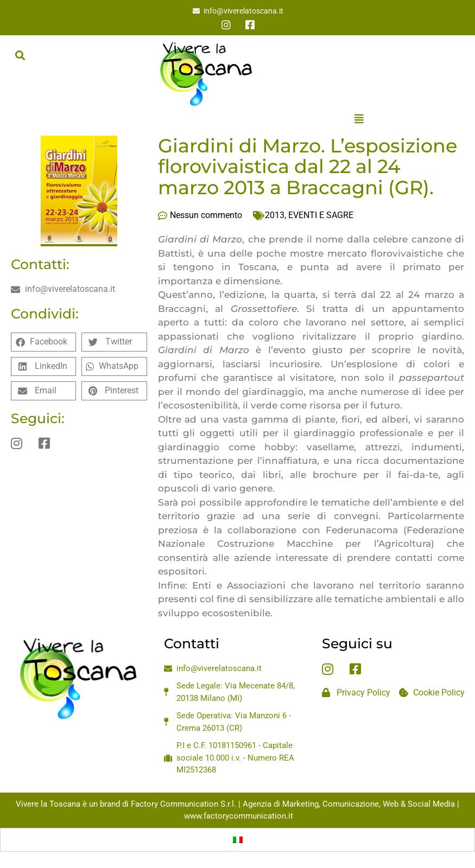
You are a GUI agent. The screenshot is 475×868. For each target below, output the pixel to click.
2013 (275, 215)
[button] (20, 55)
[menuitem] (238, 840)
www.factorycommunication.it (239, 816)
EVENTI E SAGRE (321, 215)
